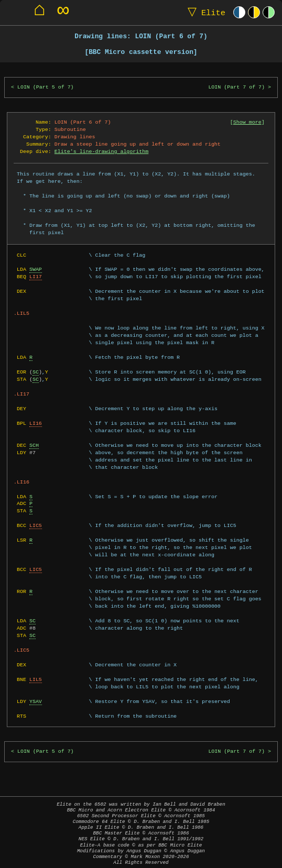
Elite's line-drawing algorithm (101, 151)
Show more (247, 122)
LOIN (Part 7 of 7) (236, 87)
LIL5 (36, 679)
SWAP (36, 269)
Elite (204, 12)
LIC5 (36, 525)
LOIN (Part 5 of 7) (46, 87)
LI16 (36, 423)
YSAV (36, 701)
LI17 (36, 277)
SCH (34, 445)
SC (36, 372)
